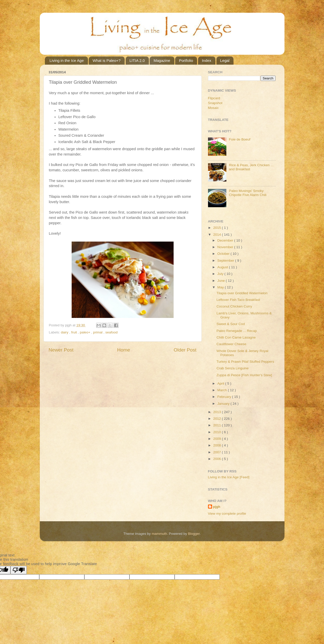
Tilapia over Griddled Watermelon (242, 293)
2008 (217, 445)
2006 (217, 459)
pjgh (217, 507)
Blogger (194, 534)
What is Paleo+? (107, 60)
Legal (225, 60)
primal (98, 332)
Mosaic (213, 108)
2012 (217, 419)
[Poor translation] (19, 570)
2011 (217, 425)
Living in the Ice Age (67, 60)
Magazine (162, 60)
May (221, 287)
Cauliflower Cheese (231, 344)
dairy (65, 332)
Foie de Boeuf (240, 139)
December (226, 240)
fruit (74, 332)
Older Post (185, 350)
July (221, 274)
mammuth (159, 534)
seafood (111, 332)
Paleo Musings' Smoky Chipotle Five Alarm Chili (248, 193)
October (224, 254)
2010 (217, 432)
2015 (217, 228)
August (223, 267)
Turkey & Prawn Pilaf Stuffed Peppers (245, 362)
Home (124, 350)
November (226, 247)
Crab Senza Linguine (232, 368)
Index (207, 60)
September (226, 261)
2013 (217, 412)
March (223, 390)
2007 (217, 452)
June (222, 281)
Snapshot (215, 103)
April (221, 383)
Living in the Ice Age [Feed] (229, 477)
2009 (217, 439)
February (225, 397)
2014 (217, 235)
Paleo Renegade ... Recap (237, 331)
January (224, 404)
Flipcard (214, 98)
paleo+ (86, 332)
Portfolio (186, 60)
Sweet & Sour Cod (231, 324)
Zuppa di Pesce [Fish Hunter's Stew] (244, 375)
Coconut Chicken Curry (234, 306)
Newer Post (61, 350)
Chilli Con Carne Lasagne (236, 337)
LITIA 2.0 (137, 60)
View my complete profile (227, 514)
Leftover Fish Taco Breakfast (238, 300)
